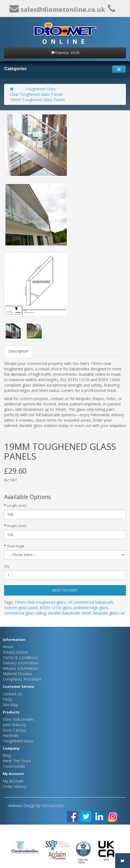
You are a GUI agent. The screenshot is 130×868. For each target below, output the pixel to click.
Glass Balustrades (18, 719)
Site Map (10, 705)
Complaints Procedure (22, 679)
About (8, 647)
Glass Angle (16, 546)
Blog (7, 755)
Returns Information (20, 668)
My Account (13, 781)
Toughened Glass (41, 89)
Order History (14, 786)
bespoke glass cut (109, 613)
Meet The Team (17, 761)
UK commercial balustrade (90, 602)
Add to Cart (65, 590)
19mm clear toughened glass (40, 602)
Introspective (53, 806)
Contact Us (12, 694)
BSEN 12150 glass (56, 608)
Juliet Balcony (14, 725)
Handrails (11, 735)
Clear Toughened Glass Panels (36, 94)
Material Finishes (17, 674)
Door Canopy (14, 730)
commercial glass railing (25, 613)
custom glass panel (21, 608)
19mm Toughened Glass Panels (37, 100)
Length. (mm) (17, 506)
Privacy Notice (15, 652)
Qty (7, 566)
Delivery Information (21, 663)
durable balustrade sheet (70, 613)
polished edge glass (91, 608)
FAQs (7, 699)
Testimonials (14, 766)
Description (18, 351)
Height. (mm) (16, 526)
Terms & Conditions (20, 657)
